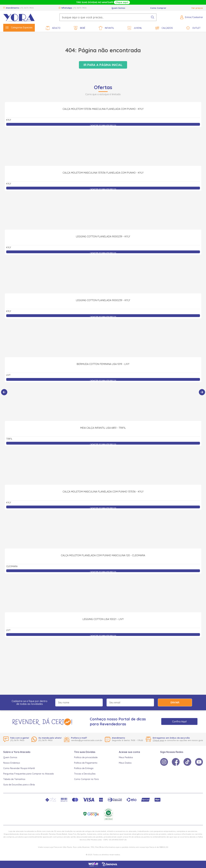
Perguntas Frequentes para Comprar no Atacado (29, 774)
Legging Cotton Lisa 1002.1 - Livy (103, 653)
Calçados (164, 28)
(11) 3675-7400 (27, 8)
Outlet (193, 28)
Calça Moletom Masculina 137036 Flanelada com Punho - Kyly (103, 207)
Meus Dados (125, 763)
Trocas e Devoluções (85, 774)
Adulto (53, 28)
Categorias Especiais (19, 28)
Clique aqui (158, 740)
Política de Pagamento (86, 763)
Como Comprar (158, 8)
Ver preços (197, 8)
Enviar (175, 702)
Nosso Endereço (12, 763)
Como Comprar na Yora (86, 779)
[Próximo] (202, 392)
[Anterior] (4, 392)
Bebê (80, 28)
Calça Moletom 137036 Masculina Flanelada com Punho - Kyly (103, 143)
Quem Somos (118, 8)
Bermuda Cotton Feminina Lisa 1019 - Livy (103, 398)
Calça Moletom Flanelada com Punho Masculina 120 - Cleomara (103, 590)
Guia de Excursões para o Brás (19, 785)
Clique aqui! (122, 2)
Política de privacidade (86, 757)
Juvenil (135, 28)
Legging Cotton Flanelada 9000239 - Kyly (103, 271)
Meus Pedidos (126, 757)
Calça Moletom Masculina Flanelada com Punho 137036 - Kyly (103, 526)
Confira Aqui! (179, 721)
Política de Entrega (84, 768)
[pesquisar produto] (153, 17)
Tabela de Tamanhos (14, 779)
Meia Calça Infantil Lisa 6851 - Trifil (103, 462)
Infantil (106, 28)
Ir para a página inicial (103, 65)
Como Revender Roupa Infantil (19, 768)
